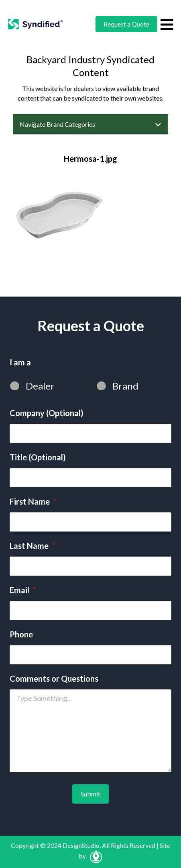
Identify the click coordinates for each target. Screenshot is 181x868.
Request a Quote (126, 24)
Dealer (40, 386)
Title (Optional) (38, 457)
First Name (33, 501)
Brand (125, 386)
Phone (21, 634)
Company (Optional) (47, 413)
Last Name (32, 546)
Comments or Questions (54, 678)
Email (23, 590)
